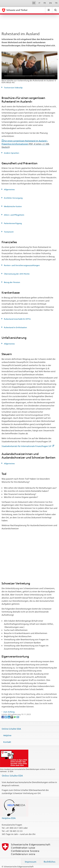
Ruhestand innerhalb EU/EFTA (17, 319)
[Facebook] (3, 717)
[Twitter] (6, 717)
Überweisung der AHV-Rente (17, 274)
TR (56, 3)
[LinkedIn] (9, 717)
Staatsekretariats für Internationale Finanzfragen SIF (28, 446)
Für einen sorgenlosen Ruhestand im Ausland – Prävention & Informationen (26, 144)
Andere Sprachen (11, 153)
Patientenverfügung (13, 223)
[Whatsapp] (15, 717)
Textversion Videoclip (13, 88)
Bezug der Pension (12, 282)
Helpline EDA (9, 818)
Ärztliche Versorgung (13, 198)
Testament (8, 232)
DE (34, 3)
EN (51, 3)
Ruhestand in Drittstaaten (15, 327)
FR (45, 3)
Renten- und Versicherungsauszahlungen (22, 265)
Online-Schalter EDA (11, 729)
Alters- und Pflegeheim (14, 215)
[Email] (18, 717)
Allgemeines (9, 189)
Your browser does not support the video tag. (30, 65)
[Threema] (12, 717)
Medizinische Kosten (13, 206)
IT (39, 3)
